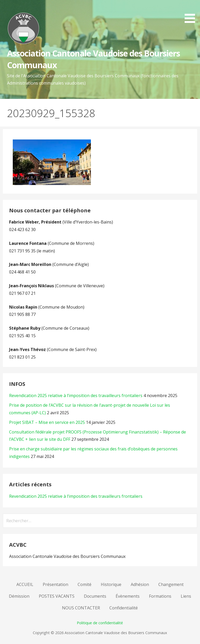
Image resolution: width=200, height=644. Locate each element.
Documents (95, 596)
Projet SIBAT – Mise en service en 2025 (47, 422)
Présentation (55, 584)
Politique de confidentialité (100, 623)
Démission (19, 596)
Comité (85, 584)
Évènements (128, 596)
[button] (192, 12)
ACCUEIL (25, 584)
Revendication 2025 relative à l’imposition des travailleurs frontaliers (76, 396)
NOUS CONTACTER (81, 608)
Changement (171, 584)
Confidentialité (124, 608)
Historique (111, 584)
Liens (186, 596)
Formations (160, 596)
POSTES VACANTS (57, 596)
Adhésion (140, 584)
